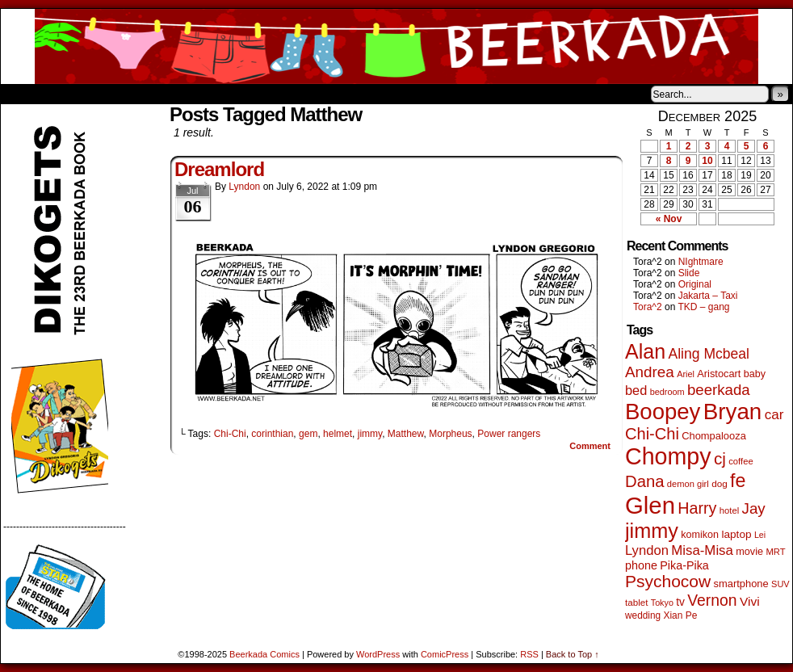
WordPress (378, 654)
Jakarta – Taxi (708, 296)
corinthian (272, 434)
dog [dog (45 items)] (720, 483)
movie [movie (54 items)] (749, 552)
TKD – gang (703, 307)
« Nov (669, 219)
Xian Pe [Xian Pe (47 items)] (680, 615)
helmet (338, 434)
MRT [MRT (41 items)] (775, 552)
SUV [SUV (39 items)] (780, 584)
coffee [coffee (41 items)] (741, 461)
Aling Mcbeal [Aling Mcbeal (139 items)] (708, 354)
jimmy (370, 434)
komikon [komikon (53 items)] (700, 535)
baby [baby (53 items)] (755, 374)
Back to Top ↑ (573, 654)
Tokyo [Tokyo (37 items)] (662, 603)
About (71, 94)
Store (121, 94)
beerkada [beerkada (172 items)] (719, 390)
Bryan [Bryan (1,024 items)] (733, 412)
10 (707, 161)
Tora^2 (648, 307)
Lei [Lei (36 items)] (760, 535)
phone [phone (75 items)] (641, 565)
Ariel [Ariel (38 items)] (686, 374)
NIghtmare (701, 262)
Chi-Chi (230, 434)
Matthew (406, 434)
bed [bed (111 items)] (636, 390)
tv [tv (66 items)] (680, 602)
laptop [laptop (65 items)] (736, 534)
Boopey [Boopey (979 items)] (663, 412)
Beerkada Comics (396, 46)
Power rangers (509, 434)
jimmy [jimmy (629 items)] (652, 531)
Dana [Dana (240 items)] (645, 481)
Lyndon (244, 187)
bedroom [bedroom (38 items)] (667, 392)
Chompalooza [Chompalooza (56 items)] (714, 436)
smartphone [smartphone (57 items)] (741, 584)
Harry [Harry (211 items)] (697, 508)
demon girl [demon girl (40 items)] (688, 484)
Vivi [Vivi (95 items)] (750, 601)
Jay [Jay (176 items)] (754, 508)
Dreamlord (219, 169)
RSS (529, 654)
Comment (590, 446)
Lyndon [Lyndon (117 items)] (647, 550)
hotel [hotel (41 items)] (729, 510)
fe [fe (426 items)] (738, 481)
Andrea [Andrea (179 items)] (650, 372)
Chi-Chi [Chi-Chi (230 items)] (652, 434)
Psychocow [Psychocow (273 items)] (668, 581)
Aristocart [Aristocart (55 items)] (719, 374)
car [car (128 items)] (774, 415)
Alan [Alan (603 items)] (645, 351)
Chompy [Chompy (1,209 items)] (668, 456)
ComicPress (445, 654)
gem (308, 434)
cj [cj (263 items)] (720, 458)
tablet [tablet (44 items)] (636, 602)
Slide (689, 273)
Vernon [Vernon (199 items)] (712, 600)
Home (23, 94)
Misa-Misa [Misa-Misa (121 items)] (702, 550)
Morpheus (450, 434)
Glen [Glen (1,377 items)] (650, 505)
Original (695, 284)
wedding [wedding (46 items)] (643, 615)
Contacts (183, 94)
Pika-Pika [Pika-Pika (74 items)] (684, 565)
